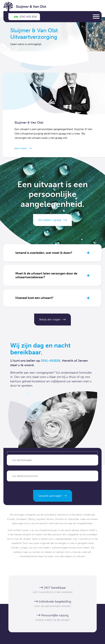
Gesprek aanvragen (50, 496)
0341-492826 (51, 361)
